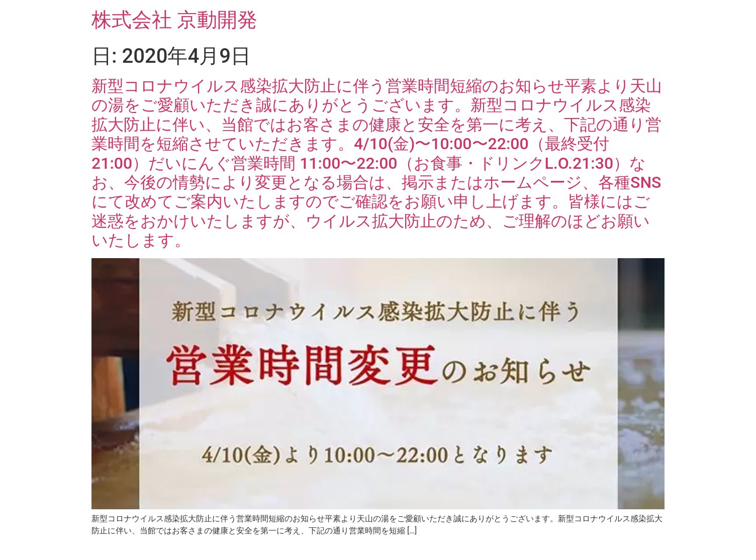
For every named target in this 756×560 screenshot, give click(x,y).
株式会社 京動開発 (174, 20)
